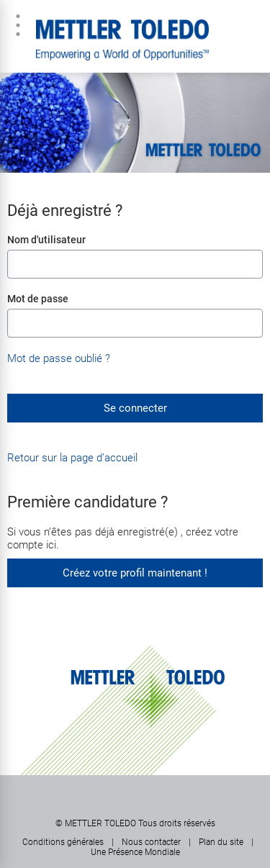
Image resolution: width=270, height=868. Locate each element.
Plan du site (221, 842)
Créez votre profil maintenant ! (135, 573)
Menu (18, 25)
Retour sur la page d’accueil (72, 458)
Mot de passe (38, 299)
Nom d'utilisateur (46, 240)
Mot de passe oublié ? (59, 358)
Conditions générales (63, 842)
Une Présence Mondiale (135, 852)
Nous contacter (151, 842)
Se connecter (135, 408)
